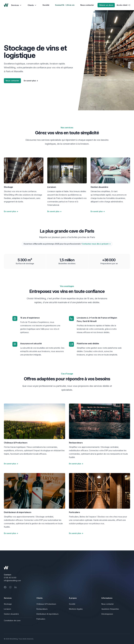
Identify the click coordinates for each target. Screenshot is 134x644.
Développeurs (107, 614)
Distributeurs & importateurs (47, 614)
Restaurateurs (42, 609)
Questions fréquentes (110, 609)
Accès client (123, 5)
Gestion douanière (11, 614)
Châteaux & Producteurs (46, 604)
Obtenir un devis (106, 5)
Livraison (7, 609)
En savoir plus (31, 81)
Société (46, 5)
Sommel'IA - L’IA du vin (65, 5)
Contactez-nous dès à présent (96, 244)
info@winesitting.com (12, 581)
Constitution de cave (12, 620)
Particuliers (41, 619)
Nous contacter (87, 5)
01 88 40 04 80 (10, 578)
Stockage (8, 604)
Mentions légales (76, 609)
